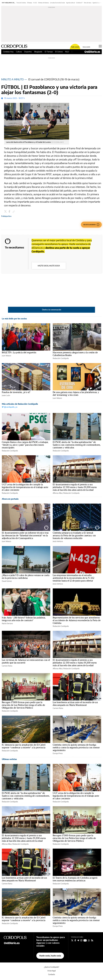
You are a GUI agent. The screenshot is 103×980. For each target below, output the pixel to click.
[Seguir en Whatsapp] (89, 940)
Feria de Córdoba (21, 3)
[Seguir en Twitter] (72, 940)
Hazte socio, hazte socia (49, 266)
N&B (67, 52)
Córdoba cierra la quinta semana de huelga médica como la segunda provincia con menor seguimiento (76, 748)
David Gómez (7, 581)
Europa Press (58, 753)
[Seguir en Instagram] (81, 940)
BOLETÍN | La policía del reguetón (19, 353)
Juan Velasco (6, 356)
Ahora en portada (10, 499)
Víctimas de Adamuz (43, 3)
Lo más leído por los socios (14, 319)
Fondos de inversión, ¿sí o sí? (16, 392)
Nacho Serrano (7, 623)
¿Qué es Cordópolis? (52, 967)
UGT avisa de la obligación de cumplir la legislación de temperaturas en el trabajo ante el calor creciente (25, 487)
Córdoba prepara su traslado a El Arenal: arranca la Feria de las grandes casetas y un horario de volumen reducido (74, 536)
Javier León (6, 395)
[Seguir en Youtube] (85, 940)
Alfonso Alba (57, 493)
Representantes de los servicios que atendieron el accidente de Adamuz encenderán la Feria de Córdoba (77, 620)
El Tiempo (49, 52)
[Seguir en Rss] (92, 940)
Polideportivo (6, 216)
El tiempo (30, 3)
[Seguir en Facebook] (75, 940)
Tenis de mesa (88, 3)
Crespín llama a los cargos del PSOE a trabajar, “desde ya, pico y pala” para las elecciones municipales (25, 445)
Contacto (52, 974)
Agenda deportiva (97, 3)
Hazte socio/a (75, 47)
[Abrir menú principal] (100, 46)
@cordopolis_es (10, 407)
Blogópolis (38, 52)
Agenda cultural (70, 3)
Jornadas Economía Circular (58, 3)
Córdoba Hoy (8, 52)
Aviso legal (51, 971)
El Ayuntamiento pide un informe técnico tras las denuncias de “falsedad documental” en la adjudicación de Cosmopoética (25, 536)
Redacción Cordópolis (61, 358)
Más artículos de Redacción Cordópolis (20, 404)
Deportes (28, 52)
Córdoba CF (79, 3)
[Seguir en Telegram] (78, 940)
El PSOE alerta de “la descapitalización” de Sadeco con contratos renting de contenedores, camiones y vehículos (77, 445)
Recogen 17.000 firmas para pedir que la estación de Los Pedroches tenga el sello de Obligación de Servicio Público (23, 705)
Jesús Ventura (58, 541)
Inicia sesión (86, 47)
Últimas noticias (9, 759)
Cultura (19, 52)
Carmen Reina (7, 666)
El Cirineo (59, 52)
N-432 (35, 3)
